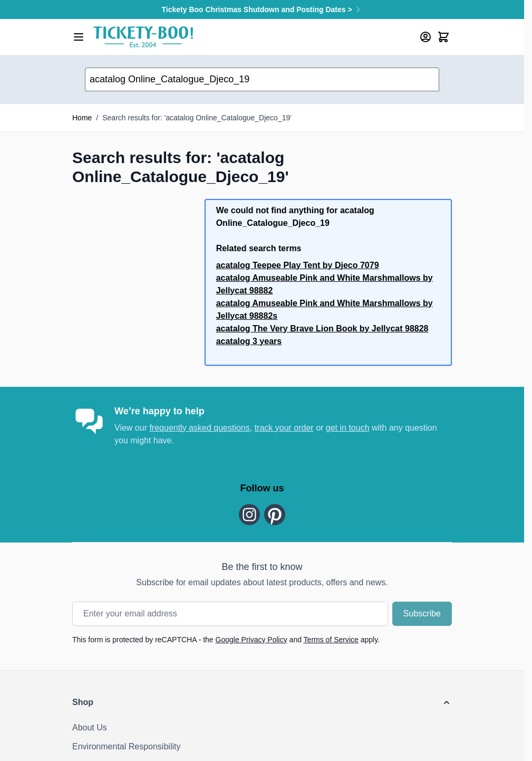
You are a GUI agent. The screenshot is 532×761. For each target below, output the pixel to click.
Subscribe (422, 613)
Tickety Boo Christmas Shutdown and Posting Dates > (262, 9)
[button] (262, 702)
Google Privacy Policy (252, 640)
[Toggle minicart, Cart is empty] (443, 37)
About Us (90, 727)
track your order (284, 428)
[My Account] (425, 37)
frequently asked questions (199, 428)
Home (82, 118)
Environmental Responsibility (126, 746)
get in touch (348, 428)
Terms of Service (331, 640)
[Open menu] (79, 37)
